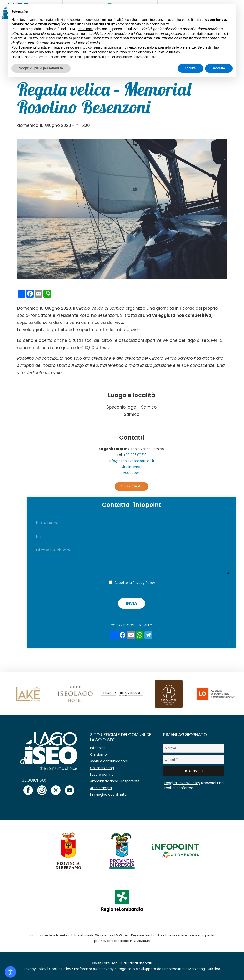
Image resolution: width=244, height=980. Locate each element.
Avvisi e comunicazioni (109, 761)
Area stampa (101, 788)
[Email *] (194, 759)
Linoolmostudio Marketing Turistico (191, 969)
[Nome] (194, 748)
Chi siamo (98, 754)
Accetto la (135, 583)
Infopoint (98, 748)
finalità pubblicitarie (77, 38)
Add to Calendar (132, 486)
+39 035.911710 (135, 455)
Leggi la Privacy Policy (182, 783)
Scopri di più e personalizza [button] (41, 68)
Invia (132, 603)
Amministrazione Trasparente (115, 781)
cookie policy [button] (159, 24)
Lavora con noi (102, 775)
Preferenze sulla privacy (94, 969)
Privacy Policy (144, 583)
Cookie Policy (60, 969)
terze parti (85, 29)
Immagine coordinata (108, 795)
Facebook (132, 473)
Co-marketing (102, 768)
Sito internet (132, 467)
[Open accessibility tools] (10, 972)
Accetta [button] (219, 68)
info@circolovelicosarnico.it (132, 461)
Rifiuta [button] (191, 68)
